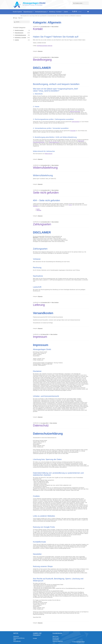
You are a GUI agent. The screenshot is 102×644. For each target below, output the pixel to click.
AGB (15, 640)
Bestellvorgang (42, 60)
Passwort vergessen (58, 641)
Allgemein (40, 51)
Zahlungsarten (42, 224)
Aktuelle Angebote (17, 12)
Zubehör (66, 12)
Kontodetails (56, 640)
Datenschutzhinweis (75, 111)
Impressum (40, 337)
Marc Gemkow (55, 27)
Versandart (73, 131)
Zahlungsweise (76, 122)
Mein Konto (55, 636)
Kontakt (38, 29)
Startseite (35, 206)
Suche (70, 205)
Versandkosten (17, 641)
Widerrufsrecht (49, 154)
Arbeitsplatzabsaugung (41, 12)
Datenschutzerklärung (19, 638)
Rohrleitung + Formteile (55, 12)
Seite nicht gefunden (46, 193)
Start (16, 18)
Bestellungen (56, 638)
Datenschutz (41, 425)
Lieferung (39, 305)
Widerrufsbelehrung (54, 142)
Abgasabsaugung (28, 12)
